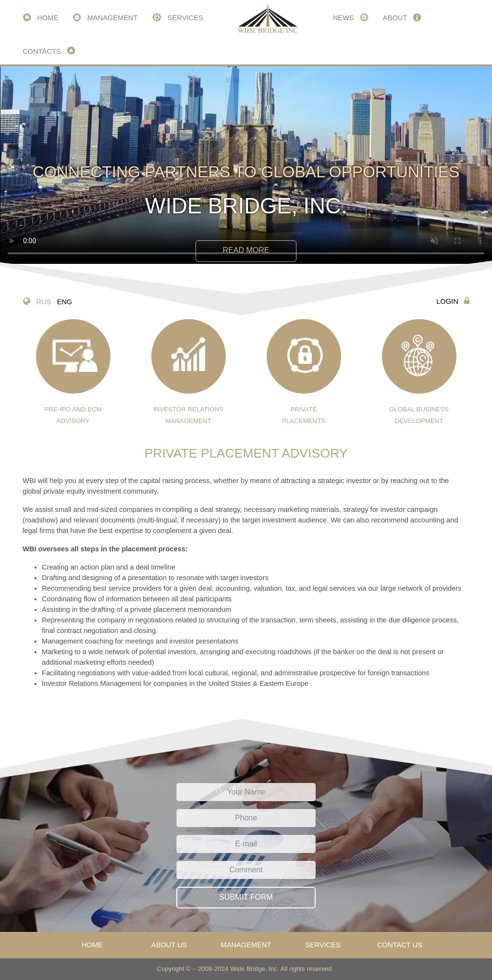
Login (453, 301)
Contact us (400, 945)
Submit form (246, 897)
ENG (64, 302)
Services (177, 17)
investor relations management (189, 372)
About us (169, 945)
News (351, 17)
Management (105, 17)
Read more (246, 250)
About (402, 17)
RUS (43, 302)
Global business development (419, 372)
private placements (304, 372)
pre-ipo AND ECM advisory (73, 372)
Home (40, 17)
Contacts (49, 50)
